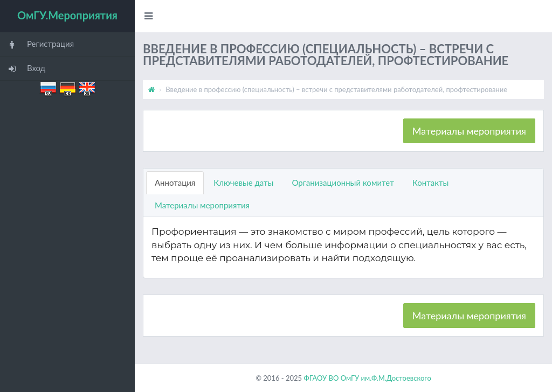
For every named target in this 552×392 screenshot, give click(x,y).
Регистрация (37, 44)
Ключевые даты (243, 183)
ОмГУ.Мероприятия (67, 15)
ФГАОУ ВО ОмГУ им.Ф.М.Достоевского (367, 378)
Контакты (431, 183)
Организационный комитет (343, 183)
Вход (23, 69)
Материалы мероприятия (469, 131)
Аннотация (175, 183)
